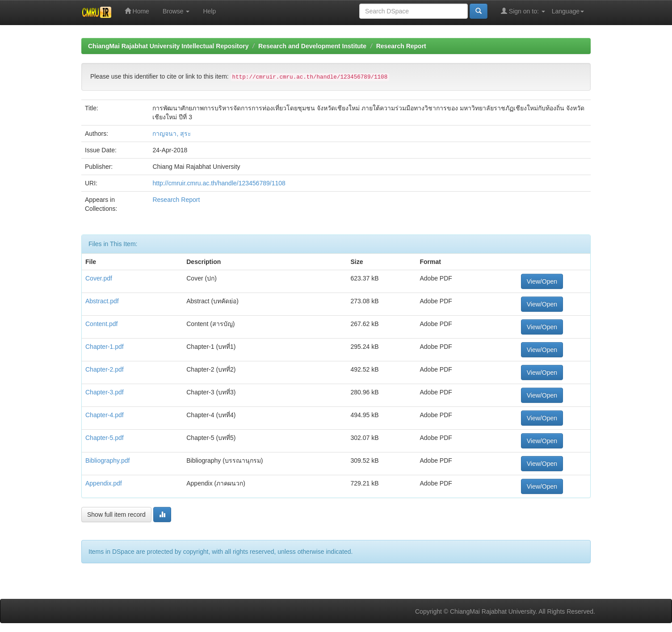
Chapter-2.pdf (105, 369)
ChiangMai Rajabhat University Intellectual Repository (168, 46)
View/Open (542, 281)
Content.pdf (101, 324)
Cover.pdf (99, 278)
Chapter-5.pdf (105, 438)
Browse (176, 11)
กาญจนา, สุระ (172, 134)
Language (568, 11)
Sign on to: (523, 11)
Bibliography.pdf (107, 460)
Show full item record (116, 515)
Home (137, 11)
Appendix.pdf (104, 483)
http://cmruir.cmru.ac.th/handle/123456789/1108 (219, 183)
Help (209, 11)
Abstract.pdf (102, 301)
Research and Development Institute (312, 46)
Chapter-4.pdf (105, 415)
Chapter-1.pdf (105, 347)
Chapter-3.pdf (105, 392)
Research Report (401, 46)
